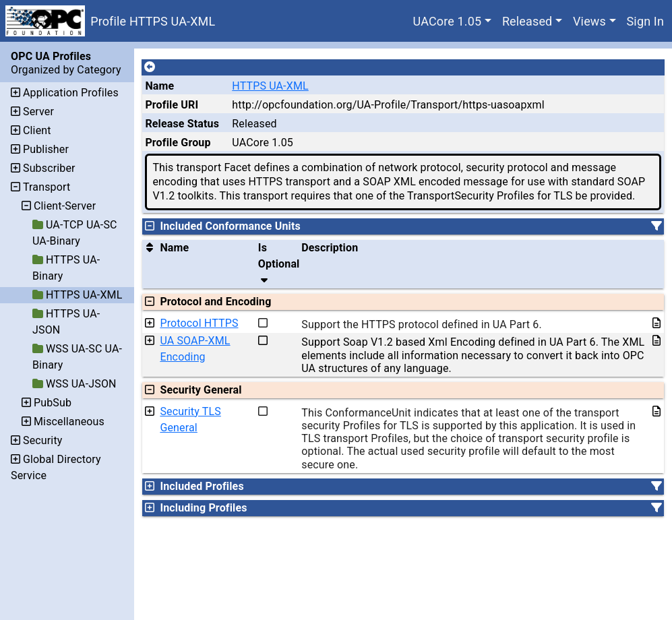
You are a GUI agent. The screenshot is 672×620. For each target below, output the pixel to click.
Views (589, 21)
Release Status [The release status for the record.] (182, 124)
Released (527, 21)
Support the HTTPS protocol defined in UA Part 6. (422, 324)
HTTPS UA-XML (270, 86)
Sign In (645, 21)
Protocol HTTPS (199, 323)
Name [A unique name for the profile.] (159, 86)
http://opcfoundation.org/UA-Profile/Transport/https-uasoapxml (388, 105)
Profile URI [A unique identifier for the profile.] (172, 105)
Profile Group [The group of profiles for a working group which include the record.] (178, 143)
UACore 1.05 (448, 21)
